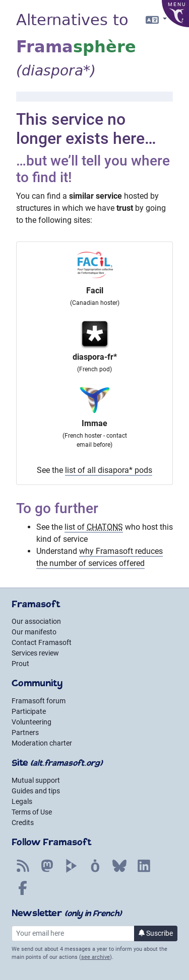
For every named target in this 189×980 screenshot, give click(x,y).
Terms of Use (32, 812)
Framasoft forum (39, 701)
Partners (25, 732)
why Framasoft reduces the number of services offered (100, 557)
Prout (20, 664)
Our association (36, 621)
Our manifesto (34, 632)
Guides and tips (36, 791)
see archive (96, 957)
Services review (35, 653)
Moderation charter (42, 743)
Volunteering (31, 722)
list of (94, 527)
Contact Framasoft (42, 642)
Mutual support (36, 780)
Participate (29, 711)
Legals (22, 801)
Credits (23, 823)
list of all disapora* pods (109, 470)
